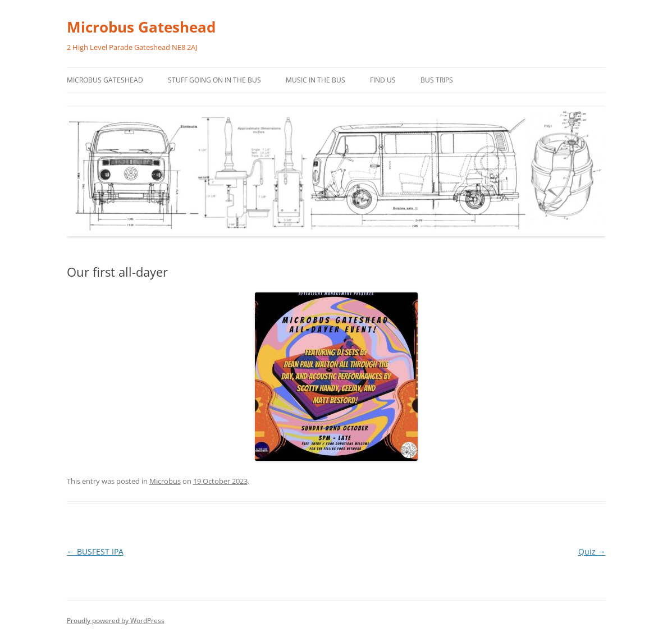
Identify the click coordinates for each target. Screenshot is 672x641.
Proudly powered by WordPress (116, 621)
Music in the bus (316, 80)
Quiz (592, 551)
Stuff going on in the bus (214, 80)
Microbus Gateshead (141, 27)
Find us (383, 80)
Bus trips (437, 80)
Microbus (165, 481)
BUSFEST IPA (95, 551)
